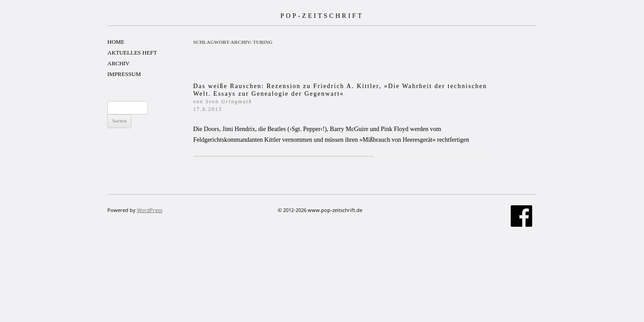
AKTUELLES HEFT (132, 53)
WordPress (150, 210)
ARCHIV (119, 63)
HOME (116, 42)
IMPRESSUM (124, 74)
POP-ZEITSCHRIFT (322, 16)
